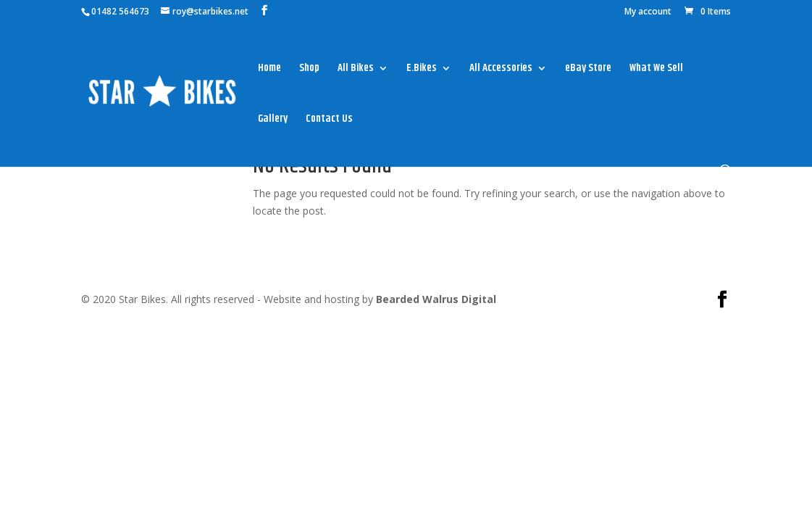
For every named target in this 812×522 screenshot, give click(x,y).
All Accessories (501, 70)
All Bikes (356, 70)
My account (648, 12)
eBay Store (588, 70)
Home (269, 70)
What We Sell (656, 70)
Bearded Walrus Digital (436, 299)
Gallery (273, 120)
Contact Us (329, 120)
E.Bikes (422, 70)
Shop (309, 70)
